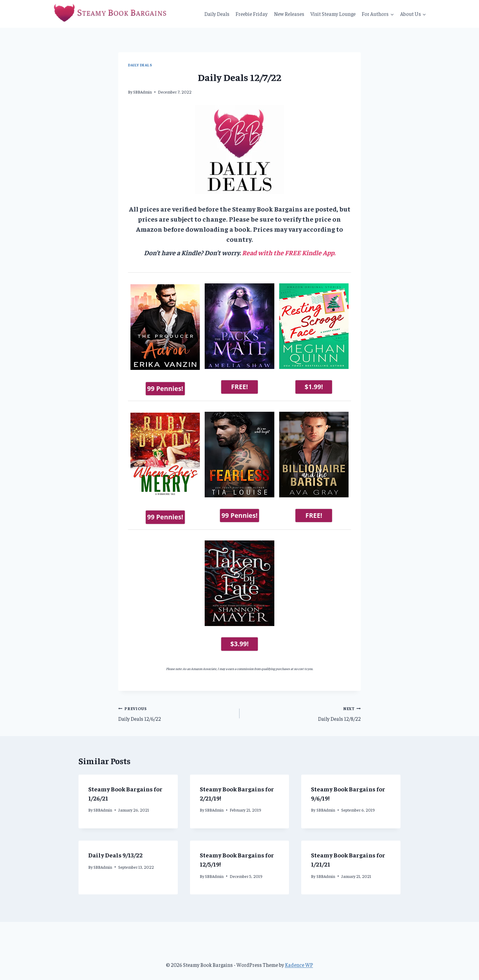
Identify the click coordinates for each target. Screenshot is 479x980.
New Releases (289, 14)
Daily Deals (217, 14)
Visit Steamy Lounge (333, 14)
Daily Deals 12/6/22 (176, 710)
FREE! (240, 387)
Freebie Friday (252, 14)
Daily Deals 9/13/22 (115, 851)
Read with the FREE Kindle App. (289, 252)
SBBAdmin (143, 92)
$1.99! (314, 387)
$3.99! (239, 640)
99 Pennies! (165, 387)
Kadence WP (299, 961)
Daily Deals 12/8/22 (303, 710)
